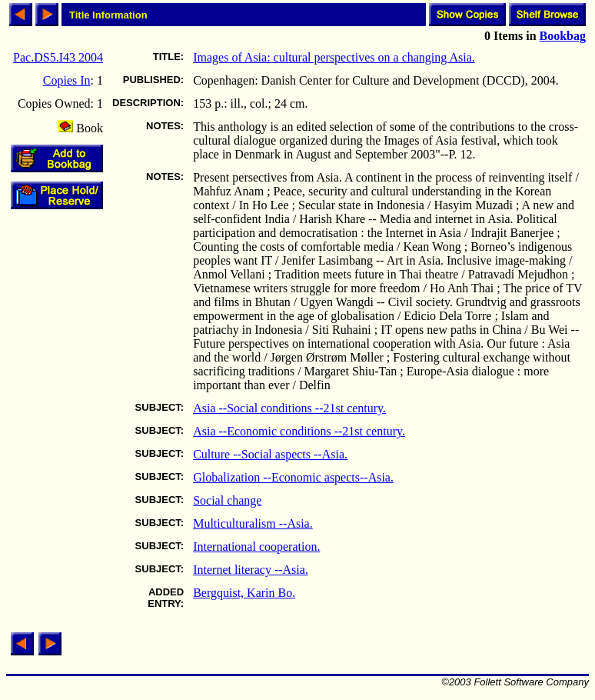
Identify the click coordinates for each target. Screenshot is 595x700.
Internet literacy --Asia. (251, 570)
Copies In (67, 80)
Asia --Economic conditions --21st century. (299, 431)
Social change (227, 500)
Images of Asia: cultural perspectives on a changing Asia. (334, 57)
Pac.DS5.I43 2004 (58, 57)
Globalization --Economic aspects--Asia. (293, 477)
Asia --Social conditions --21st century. (289, 408)
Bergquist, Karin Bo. (244, 593)
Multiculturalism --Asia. (253, 523)
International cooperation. (256, 547)
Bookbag (563, 36)
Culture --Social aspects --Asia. (270, 454)
